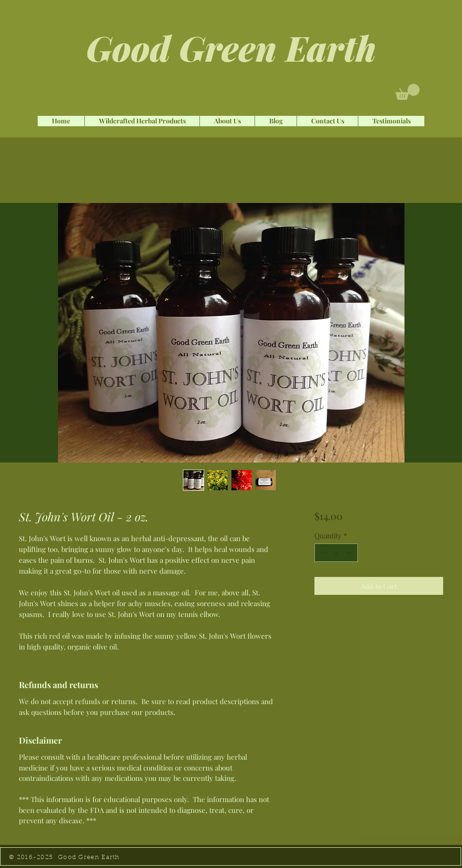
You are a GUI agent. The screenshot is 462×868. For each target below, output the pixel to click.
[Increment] (350, 553)
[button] (408, 92)
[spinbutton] (336, 553)
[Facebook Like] (54, 104)
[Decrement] (322, 553)
